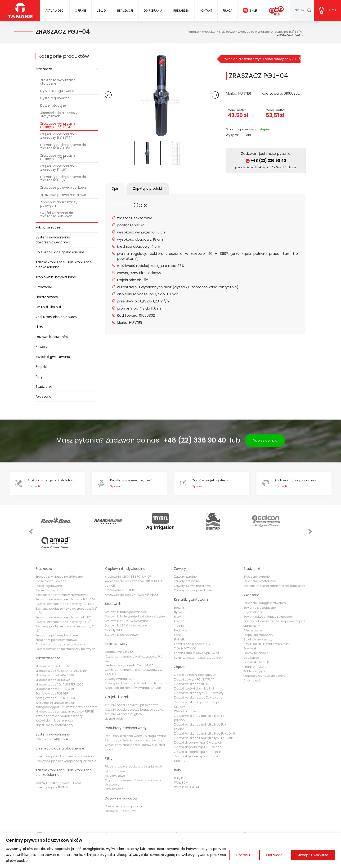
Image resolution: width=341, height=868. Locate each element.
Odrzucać (274, 855)
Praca (227, 11)
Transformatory (255, 646)
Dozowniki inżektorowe (121, 790)
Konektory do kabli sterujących (265, 655)
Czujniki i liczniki (48, 307)
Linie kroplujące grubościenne (60, 252)
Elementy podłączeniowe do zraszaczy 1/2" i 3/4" (63, 146)
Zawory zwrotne (185, 556)
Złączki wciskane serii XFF (192, 663)
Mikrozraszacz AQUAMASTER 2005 (60, 664)
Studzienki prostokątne (260, 560)
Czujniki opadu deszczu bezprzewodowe (134, 689)
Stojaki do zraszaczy (258, 614)
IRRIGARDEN (181, 11)
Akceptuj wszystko (313, 855)
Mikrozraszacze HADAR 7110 (55, 655)
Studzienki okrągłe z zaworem (265, 582)
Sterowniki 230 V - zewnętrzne (126, 605)
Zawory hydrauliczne (120, 658)
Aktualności (55, 11)
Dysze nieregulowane (57, 91)
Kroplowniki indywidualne (56, 277)
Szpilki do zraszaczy (258, 619)
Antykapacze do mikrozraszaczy (59, 695)
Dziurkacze (251, 637)
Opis (116, 188)
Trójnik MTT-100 (185, 628)
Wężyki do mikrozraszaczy (54, 700)
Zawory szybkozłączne (260, 587)
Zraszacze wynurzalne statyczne (58, 82)
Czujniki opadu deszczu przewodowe (132, 684)
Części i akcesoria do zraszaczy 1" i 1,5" (57, 168)
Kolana (179, 601)
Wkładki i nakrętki (186, 690)
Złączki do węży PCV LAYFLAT (194, 659)
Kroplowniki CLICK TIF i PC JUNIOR (128, 556)
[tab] (116, 189)
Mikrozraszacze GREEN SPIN (55, 668)
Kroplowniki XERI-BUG (120, 569)
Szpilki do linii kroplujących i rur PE (267, 623)
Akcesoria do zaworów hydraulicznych (133, 667)
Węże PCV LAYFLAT (187, 766)
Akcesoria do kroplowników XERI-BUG (132, 574)
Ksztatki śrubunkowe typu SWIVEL (197, 632)
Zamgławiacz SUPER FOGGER (56, 677)
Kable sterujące (254, 651)
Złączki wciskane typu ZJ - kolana (198, 677)
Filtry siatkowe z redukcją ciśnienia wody (134, 746)
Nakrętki (180, 619)
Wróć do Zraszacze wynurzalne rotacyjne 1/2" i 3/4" (262, 59)
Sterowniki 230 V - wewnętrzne (126, 600)
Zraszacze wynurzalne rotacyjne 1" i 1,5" (58, 157)
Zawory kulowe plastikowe (193, 569)
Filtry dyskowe (115, 755)
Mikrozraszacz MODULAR (53, 659)
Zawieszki (250, 628)
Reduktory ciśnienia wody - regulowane (134, 720)
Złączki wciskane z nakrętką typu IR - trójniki (205, 713)
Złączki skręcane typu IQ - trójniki (197, 731)
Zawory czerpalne (187, 560)
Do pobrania (153, 11)
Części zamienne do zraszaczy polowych (57, 215)
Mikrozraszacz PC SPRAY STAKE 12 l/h (61, 650)
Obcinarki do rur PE (257, 641)
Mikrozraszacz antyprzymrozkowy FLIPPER (65, 691)
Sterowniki (44, 287)
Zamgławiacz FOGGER (52, 673)
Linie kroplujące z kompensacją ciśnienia (65, 736)
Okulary (179, 686)
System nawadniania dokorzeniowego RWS (53, 240)
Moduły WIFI (113, 609)
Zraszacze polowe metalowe (63, 195)
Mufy (177, 596)
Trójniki (179, 605)
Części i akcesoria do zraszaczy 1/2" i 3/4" (57, 136)
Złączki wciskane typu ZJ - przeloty (199, 672)
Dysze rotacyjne (53, 105)
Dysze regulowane (55, 98)
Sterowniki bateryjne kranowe (126, 591)
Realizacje (125, 11)
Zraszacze (44, 69)
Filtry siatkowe (115, 750)
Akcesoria (43, 397)
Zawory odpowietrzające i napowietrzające (274, 601)
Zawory (41, 347)
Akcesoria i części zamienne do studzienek (274, 565)
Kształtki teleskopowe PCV (192, 623)
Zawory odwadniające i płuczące (268, 596)
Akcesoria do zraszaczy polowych (59, 204)
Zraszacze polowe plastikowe (63, 187)
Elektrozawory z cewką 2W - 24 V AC (130, 644)
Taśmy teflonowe (256, 632)
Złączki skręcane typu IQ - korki (196, 735)
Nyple (178, 591)
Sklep (253, 11)
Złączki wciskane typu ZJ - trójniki (198, 681)
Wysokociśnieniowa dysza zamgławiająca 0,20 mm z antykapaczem (67, 684)
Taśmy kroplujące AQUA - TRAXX (58, 762)
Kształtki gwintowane (53, 357)
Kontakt (206, 11)
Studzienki (44, 387)
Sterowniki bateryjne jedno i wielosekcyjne (135, 596)
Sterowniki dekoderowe (121, 614)
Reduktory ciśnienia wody (56, 317)
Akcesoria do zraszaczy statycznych (59, 114)
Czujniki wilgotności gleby (123, 693)
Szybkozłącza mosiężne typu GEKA (199, 637)
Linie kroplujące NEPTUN (52, 767)
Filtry (39, 327)
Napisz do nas (265, 440)
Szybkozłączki (253, 591)
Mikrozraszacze (48, 227)
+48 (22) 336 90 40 (266, 161)
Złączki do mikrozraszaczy (54, 704)
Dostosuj (243, 855)
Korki (177, 614)
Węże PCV (181, 762)
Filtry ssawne (253, 610)
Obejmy (180, 740)
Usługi (102, 11)
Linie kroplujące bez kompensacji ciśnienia (66, 740)
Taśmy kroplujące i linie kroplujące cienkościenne (64, 265)
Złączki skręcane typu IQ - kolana (198, 726)
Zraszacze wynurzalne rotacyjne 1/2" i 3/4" (58, 125)
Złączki (41, 367)
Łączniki (180, 587)
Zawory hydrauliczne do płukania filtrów (134, 662)
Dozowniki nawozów (52, 337)
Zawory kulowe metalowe (192, 565)
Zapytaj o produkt (149, 188)
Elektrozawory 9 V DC (120, 631)
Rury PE (179, 757)
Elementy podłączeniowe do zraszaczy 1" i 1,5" (63, 178)
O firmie (81, 11)
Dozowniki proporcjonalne (123, 786)
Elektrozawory (47, 297)
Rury (39, 377)
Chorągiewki (252, 660)
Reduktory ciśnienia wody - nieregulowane (136, 715)
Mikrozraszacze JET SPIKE (53, 645)
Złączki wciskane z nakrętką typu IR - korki (204, 717)
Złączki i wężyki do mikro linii (194, 668)
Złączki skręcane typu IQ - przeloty (198, 722)
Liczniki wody (114, 698)
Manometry (252, 605)
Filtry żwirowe (114, 768)
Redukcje (181, 610)
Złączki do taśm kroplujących (195, 654)
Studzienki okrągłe (256, 556)
